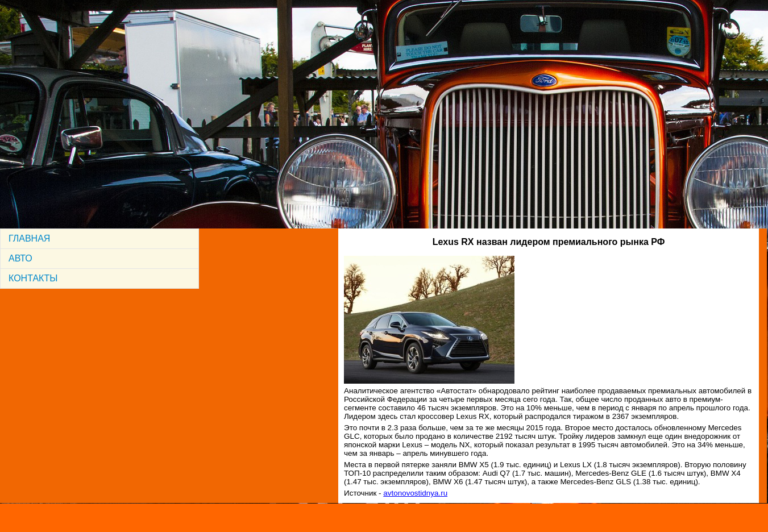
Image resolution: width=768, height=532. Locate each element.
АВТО (20, 258)
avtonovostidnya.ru (415, 493)
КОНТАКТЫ (33, 278)
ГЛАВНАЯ (29, 238)
